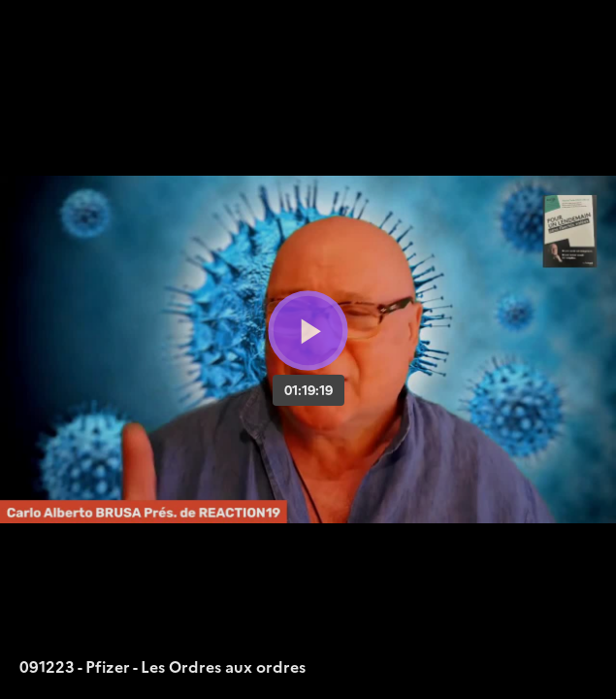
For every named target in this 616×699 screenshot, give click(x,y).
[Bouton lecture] (308, 331)
